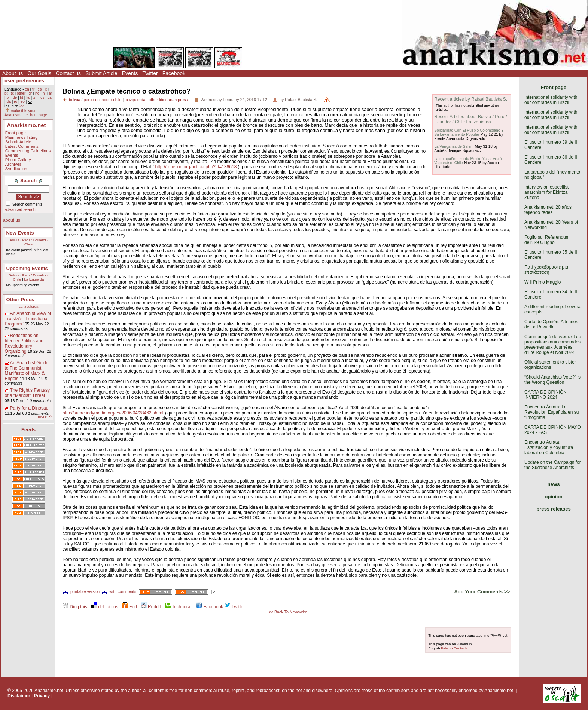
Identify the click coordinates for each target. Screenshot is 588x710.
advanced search (20, 209)
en (27, 89)
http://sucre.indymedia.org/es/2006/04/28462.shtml (113, 413)
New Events (20, 233)
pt (6, 93)
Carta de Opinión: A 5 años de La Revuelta (551, 324)
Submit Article (101, 73)
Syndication (16, 169)
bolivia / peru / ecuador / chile (95, 100)
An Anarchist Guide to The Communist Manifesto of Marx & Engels (27, 371)
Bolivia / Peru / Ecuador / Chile (28, 242)
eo (23, 102)
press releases (554, 509)
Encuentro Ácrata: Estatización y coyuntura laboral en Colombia (549, 447)
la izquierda (135, 100)
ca (50, 97)
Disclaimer (19, 696)
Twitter (150, 73)
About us (13, 73)
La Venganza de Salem (454, 146)
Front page (16, 133)
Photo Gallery (18, 160)
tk (12, 93)
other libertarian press (168, 100)
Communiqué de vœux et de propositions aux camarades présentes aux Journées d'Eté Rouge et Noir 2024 (553, 345)
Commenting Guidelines (28, 151)
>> (22, 106)
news (554, 484)
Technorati (179, 607)
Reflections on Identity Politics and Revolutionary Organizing (24, 343)
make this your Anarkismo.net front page (26, 113)
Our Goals (39, 73)
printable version (82, 591)
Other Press (20, 299)
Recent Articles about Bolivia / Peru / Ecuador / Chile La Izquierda (470, 119)
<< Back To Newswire (288, 612)
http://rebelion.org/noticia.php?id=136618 (196, 167)
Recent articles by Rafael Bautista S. (471, 99)
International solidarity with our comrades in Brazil (551, 100)
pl (8, 97)
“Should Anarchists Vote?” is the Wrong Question (552, 380)
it (46, 89)
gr (31, 93)
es (40, 89)
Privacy (42, 696)
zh (35, 97)
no (37, 93)
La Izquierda (34, 279)
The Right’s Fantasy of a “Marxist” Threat (28, 393)
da (8, 102)
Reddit (151, 607)
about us (12, 220)
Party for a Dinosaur (30, 408)
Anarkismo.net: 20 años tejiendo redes (548, 210)
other (21, 93)
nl (44, 93)
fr (33, 89)
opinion (554, 497)
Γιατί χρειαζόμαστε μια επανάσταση (546, 270)
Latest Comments (22, 146)
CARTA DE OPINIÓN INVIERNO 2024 (546, 395)
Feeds (28, 430)
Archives (13, 164)
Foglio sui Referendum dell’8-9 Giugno (547, 240)
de (15, 97)
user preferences (24, 81)
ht (22, 97)
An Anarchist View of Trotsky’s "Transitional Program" (28, 319)
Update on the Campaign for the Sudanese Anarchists (553, 465)
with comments (119, 591)
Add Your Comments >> (482, 592)
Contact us (68, 73)
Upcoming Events (27, 268)
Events (130, 73)
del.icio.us (105, 607)
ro (16, 102)
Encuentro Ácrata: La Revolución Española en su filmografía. (552, 412)
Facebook (174, 73)
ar (50, 93)
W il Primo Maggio (543, 282)
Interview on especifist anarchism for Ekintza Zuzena (546, 192)
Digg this (75, 607)
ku (28, 97)
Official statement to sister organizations (550, 365)
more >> (45, 417)
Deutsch (460, 648)
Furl (130, 607)
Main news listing (22, 137)
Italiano (447, 648)
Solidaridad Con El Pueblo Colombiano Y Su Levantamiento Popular (469, 132)
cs (42, 97)
